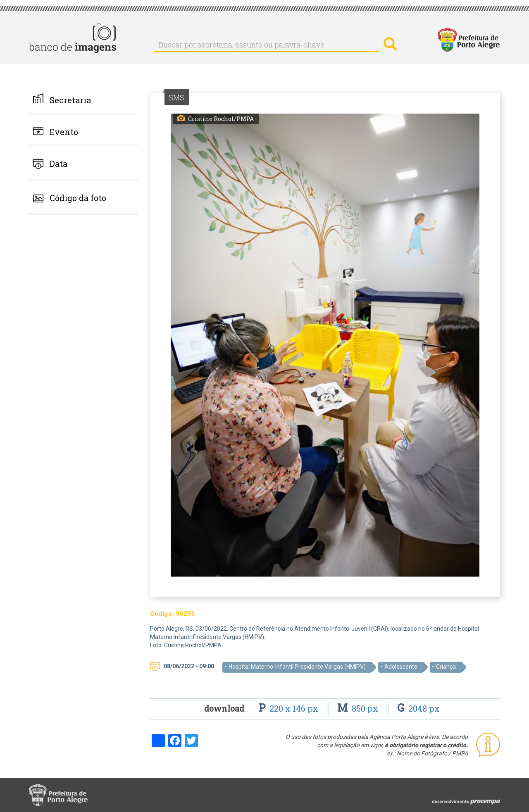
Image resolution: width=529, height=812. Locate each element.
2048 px (418, 708)
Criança (446, 667)
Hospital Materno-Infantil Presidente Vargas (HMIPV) (297, 667)
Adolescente (401, 667)
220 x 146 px (290, 708)
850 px (359, 708)
